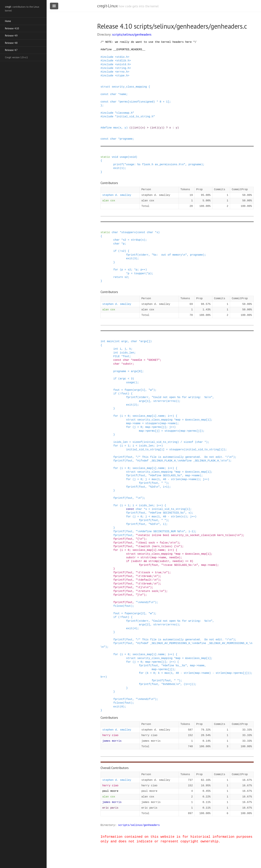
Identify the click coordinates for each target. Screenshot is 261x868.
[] (149, 341)
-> (132, 424)
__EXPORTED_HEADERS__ (129, 50)
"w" (151, 390)
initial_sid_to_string (160, 442)
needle (137, 360)
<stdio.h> (122, 57)
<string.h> (123, 68)
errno (172, 401)
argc (125, 341)
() (136, 383)
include (108, 57)
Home (8, 21)
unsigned (147, 102)
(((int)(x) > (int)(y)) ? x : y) (154, 128)
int (103, 341)
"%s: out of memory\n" (169, 255)
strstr (145, 558)
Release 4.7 (11, 50)
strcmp (153, 561)
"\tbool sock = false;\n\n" (156, 543)
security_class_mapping (129, 87)
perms (124, 102)
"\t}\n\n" (143, 587)
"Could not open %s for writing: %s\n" (182, 397)
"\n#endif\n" (145, 602)
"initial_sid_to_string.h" (135, 117)
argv (144, 341)
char (113, 94)
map (178, 420)
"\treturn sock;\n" (150, 591)
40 (165, 479)
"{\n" (140, 539)
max (116, 128)
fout (126, 356)
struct (105, 87)
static (105, 157)
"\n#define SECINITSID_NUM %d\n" (160, 532)
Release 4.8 (11, 43)
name (123, 94)
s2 (124, 240)
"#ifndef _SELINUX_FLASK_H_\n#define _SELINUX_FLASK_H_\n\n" (182, 461)
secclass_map (142, 416)
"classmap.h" (124, 113)
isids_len (127, 353)
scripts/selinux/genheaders (132, 34)
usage (124, 157)
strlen (176, 479)
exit (117, 168)
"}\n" (140, 595)
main (110, 341)
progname (126, 139)
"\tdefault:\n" (147, 580)
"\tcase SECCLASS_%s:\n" (180, 565)
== (187, 561)
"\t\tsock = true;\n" (152, 573)
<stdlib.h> (123, 61)
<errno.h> (122, 72)
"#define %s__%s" (174, 666)
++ (144, 270)
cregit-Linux (107, 6)
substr (128, 364)
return (118, 277)
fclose (118, 606)
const (105, 94)
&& (145, 561)
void (115, 157)
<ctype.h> (122, 76)
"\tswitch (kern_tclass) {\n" (158, 546)
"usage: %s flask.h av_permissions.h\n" (155, 165)
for (116, 270)
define (107, 50)
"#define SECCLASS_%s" (165, 476)
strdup (136, 240)
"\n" (139, 498)
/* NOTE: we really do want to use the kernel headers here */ (148, 42)
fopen (129, 390)
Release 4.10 (12, 28)
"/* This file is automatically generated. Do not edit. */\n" (184, 457)
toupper (140, 274)
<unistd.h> (123, 65)
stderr (144, 255)
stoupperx (129, 232)
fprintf (132, 255)
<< (188, 684)
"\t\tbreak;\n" (147, 576)
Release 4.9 (11, 36)
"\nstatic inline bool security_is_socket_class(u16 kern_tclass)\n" (188, 535)
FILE (117, 356)
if (115, 251)
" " (164, 483)
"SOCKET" (153, 360)
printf (118, 165)
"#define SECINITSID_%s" (167, 513)
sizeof (134, 102)
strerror (160, 401)
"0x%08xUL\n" (171, 684)
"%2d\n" (154, 487)
